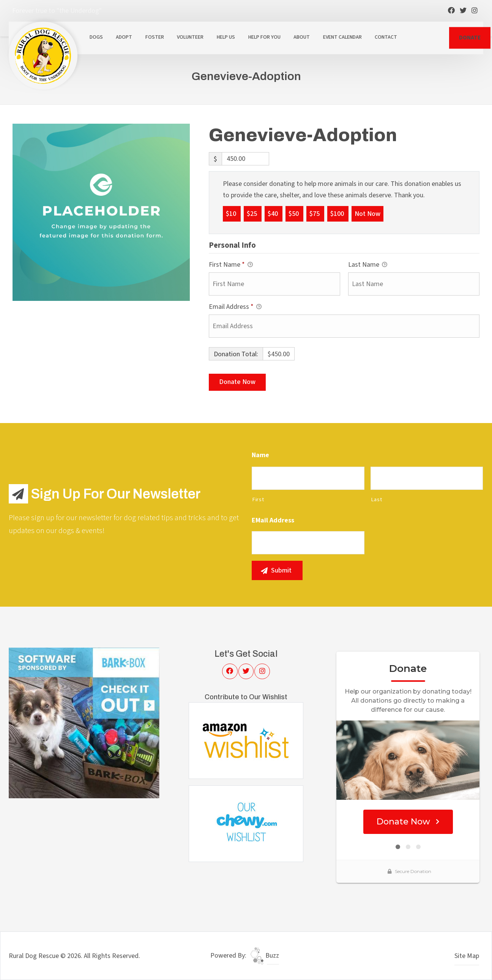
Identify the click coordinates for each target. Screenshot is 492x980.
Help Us (226, 37)
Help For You (264, 37)
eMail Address (273, 520)
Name (260, 455)
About (302, 37)
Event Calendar (342, 37)
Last (377, 499)
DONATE (470, 38)
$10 (232, 213)
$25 (253, 213)
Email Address (235, 307)
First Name (231, 265)
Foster (155, 37)
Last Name (368, 265)
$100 (338, 213)
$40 (274, 213)
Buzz (265, 956)
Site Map (467, 956)
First (258, 499)
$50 (294, 213)
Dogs (96, 37)
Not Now (367, 213)
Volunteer (190, 37)
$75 (315, 213)
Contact (386, 37)
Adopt (124, 37)
